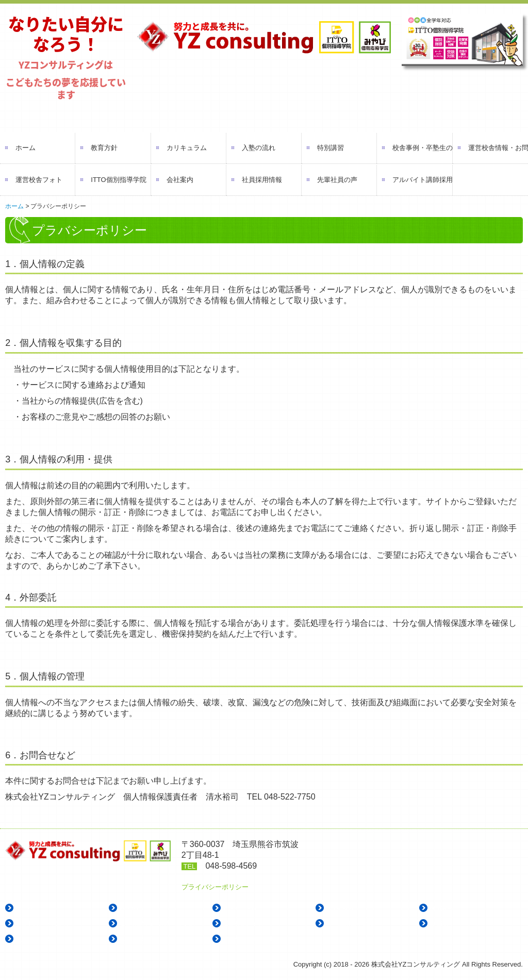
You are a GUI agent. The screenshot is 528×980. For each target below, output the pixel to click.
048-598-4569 (231, 866)
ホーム (26, 148)
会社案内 (180, 180)
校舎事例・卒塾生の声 (422, 148)
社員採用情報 (262, 180)
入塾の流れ (259, 148)
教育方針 (104, 148)
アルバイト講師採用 (422, 180)
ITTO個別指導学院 (118, 180)
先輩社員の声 (337, 180)
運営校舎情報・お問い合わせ (498, 148)
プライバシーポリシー (215, 887)
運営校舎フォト (39, 180)
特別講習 (331, 148)
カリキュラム (187, 148)
